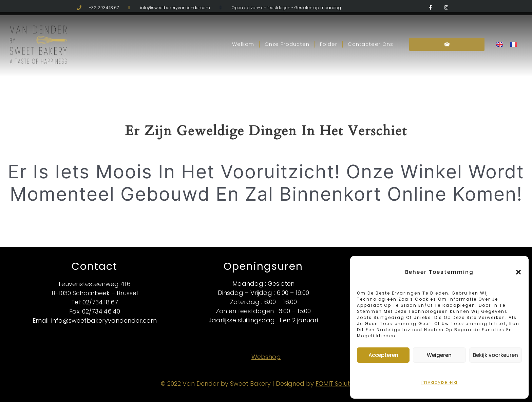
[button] (518, 272)
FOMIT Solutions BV (343, 384)
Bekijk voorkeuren (496, 355)
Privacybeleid (440, 382)
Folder (329, 33)
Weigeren (439, 355)
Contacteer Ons (370, 33)
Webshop (266, 357)
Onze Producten (287, 33)
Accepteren (383, 355)
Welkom (243, 33)
